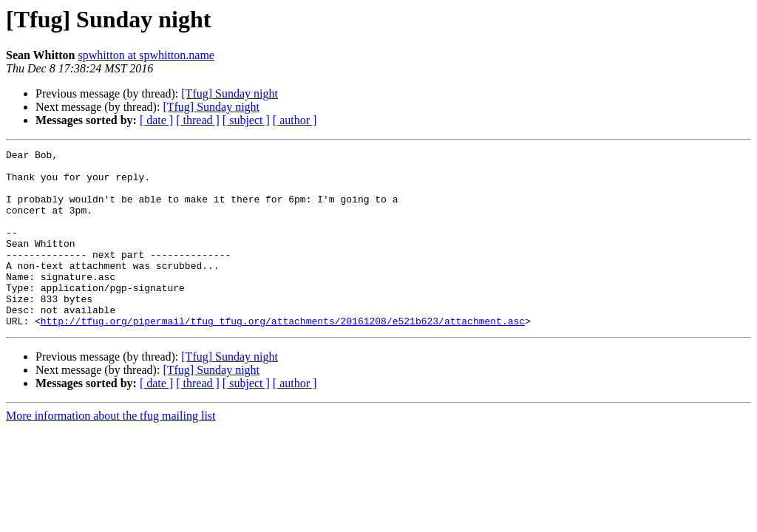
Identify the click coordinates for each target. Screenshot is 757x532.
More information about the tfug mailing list (111, 451)
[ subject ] (246, 120)
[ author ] (295, 120)
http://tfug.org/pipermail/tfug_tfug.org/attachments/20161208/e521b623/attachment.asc (283, 356)
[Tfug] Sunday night (230, 93)
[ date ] (156, 120)
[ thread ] (198, 120)
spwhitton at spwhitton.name (146, 55)
